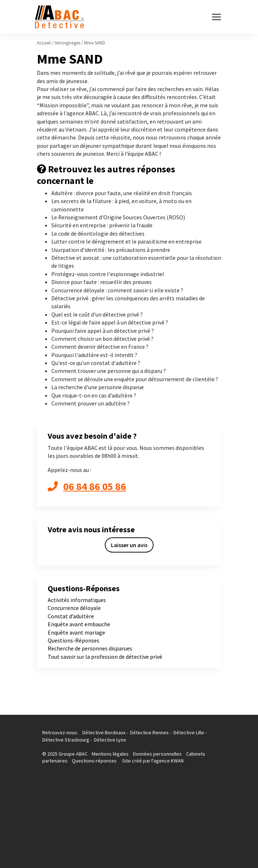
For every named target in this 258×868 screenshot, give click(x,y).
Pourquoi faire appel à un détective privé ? (103, 331)
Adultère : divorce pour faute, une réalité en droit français (122, 193)
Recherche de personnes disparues (90, 648)
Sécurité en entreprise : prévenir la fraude (102, 225)
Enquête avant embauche (79, 624)
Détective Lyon (110, 740)
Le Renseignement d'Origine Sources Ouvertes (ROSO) (118, 217)
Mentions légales (111, 754)
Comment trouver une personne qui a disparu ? (109, 371)
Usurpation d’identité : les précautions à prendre (111, 250)
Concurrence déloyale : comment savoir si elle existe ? (117, 290)
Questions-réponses (94, 761)
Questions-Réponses (74, 640)
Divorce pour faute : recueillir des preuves (102, 282)
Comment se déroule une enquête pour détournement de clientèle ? (135, 379)
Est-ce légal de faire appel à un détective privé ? (110, 322)
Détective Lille (189, 732)
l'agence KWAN (167, 761)
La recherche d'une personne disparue (98, 387)
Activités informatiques (77, 600)
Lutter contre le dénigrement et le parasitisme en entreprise (126, 241)
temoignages (67, 43)
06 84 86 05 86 (87, 486)
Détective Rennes (149, 732)
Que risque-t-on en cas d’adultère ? (94, 395)
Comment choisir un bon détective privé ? (102, 339)
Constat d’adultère (71, 616)
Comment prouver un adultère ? (91, 403)
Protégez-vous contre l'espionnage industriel (108, 274)
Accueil (44, 43)
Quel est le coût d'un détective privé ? (97, 314)
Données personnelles (157, 754)
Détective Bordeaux (104, 732)
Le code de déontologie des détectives (98, 233)
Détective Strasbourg (66, 740)
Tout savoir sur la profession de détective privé (105, 657)
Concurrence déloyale (74, 608)
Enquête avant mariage (76, 632)
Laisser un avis (129, 545)
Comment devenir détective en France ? (100, 347)
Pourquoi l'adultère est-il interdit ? (94, 355)
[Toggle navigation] (216, 17)
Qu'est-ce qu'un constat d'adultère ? (96, 363)
